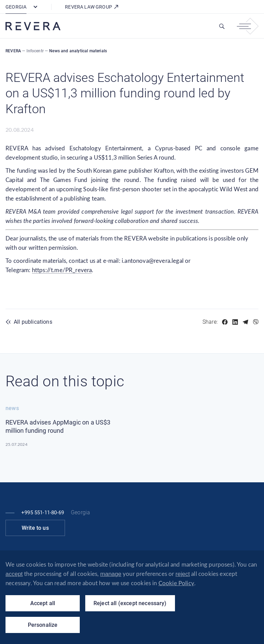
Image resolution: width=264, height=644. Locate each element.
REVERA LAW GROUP (92, 7)
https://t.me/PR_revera (62, 270)
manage (111, 574)
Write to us (35, 528)
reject (183, 574)
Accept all (43, 603)
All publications (33, 322)
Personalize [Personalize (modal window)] (43, 625)
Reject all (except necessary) (130, 603)
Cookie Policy (176, 583)
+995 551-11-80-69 (43, 513)
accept (14, 574)
